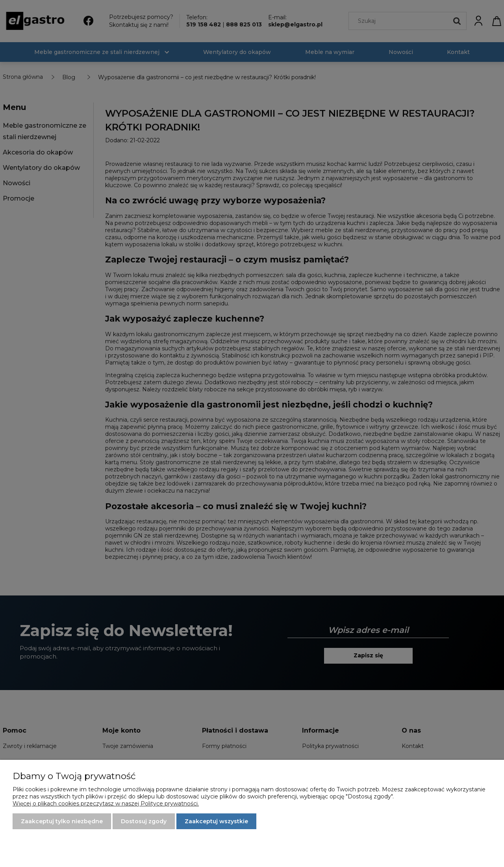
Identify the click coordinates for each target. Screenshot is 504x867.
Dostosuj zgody (144, 821)
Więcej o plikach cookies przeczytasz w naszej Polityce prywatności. (106, 804)
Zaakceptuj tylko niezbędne (62, 821)
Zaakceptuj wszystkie (216, 821)
